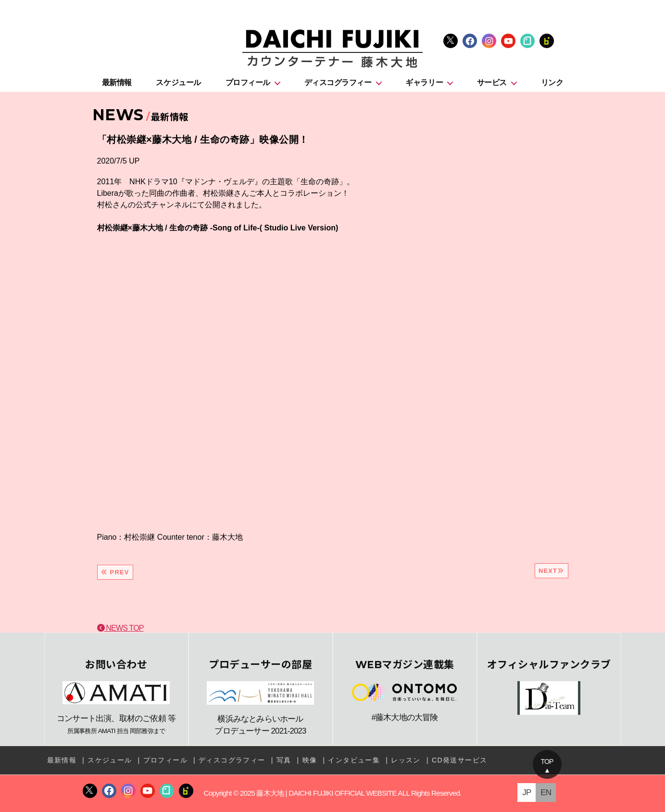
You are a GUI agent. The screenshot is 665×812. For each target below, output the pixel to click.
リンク (552, 82)
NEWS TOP (120, 628)
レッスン (406, 760)
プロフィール (248, 82)
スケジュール (178, 82)
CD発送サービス (459, 760)
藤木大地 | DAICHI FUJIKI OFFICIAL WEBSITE (326, 793)
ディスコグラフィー (338, 82)
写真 (284, 760)
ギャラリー (424, 82)
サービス (492, 82)
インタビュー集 (354, 760)
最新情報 (117, 82)
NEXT (552, 571)
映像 (310, 760)
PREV (115, 572)
